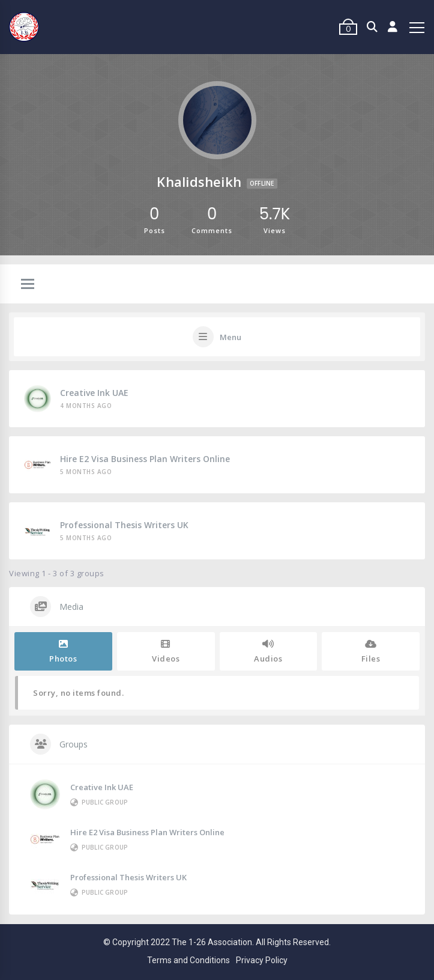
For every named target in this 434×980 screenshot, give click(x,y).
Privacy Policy (262, 960)
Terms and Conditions (188, 960)
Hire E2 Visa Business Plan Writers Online (145, 459)
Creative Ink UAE (94, 393)
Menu (231, 337)
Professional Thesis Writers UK (124, 525)
